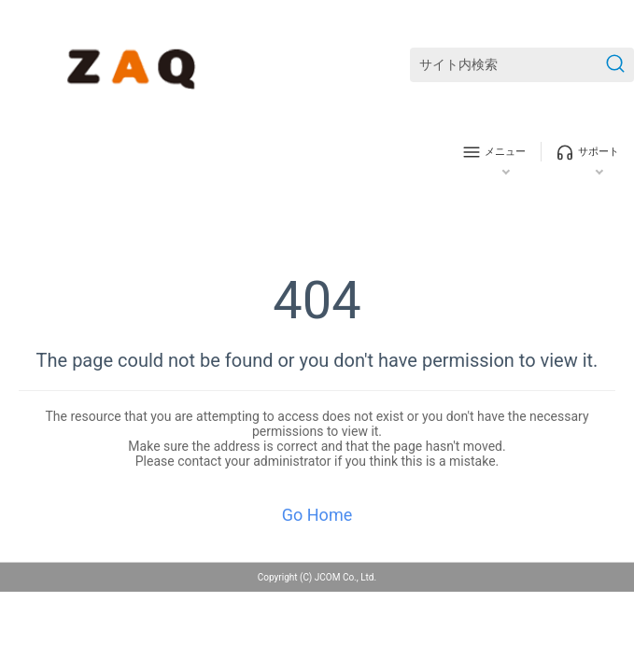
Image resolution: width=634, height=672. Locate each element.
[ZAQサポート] (135, 65)
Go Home (317, 515)
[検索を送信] (615, 65)
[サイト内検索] (522, 65)
